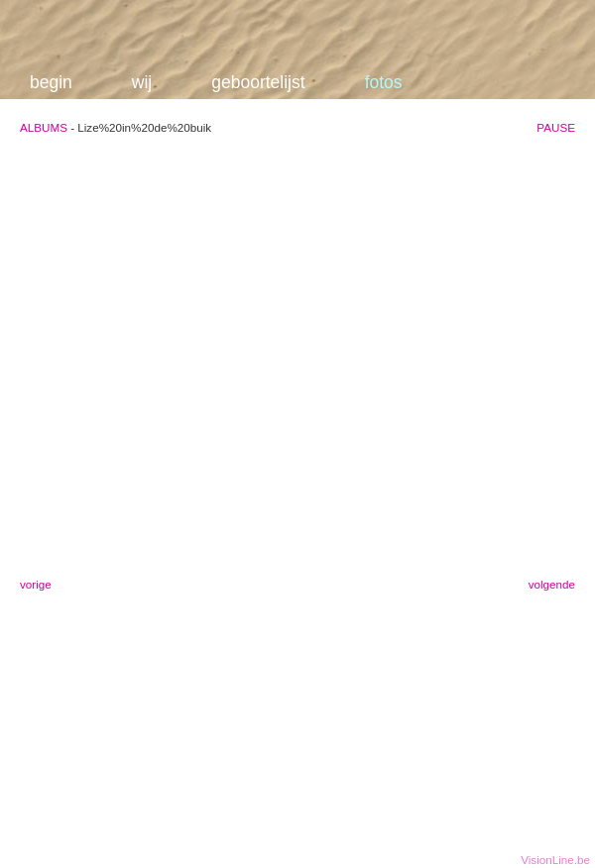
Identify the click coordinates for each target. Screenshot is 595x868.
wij (142, 82)
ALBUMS (44, 127)
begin (51, 82)
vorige (36, 584)
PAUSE (556, 127)
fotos (384, 82)
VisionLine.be (555, 860)
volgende (552, 584)
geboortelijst (258, 82)
